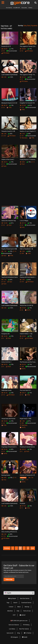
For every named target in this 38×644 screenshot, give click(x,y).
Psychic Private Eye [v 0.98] (9, 249)
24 (21, 225)
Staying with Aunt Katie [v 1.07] (28, 277)
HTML (9, 108)
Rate (29, 26)
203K (4, 478)
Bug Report (12, 599)
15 (33, 162)
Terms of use (27, 611)
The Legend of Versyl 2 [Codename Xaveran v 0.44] (28, 46)
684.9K (4, 49)
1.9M (22, 421)
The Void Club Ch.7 (25, 390)
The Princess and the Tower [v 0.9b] (28, 362)
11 (21, 508)
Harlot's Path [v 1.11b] (26, 334)
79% (11, 49)
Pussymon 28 (5, 334)
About (19, 607)
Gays (4, 256)
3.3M (22, 251)
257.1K (23, 223)
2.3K (4, 136)
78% (11, 162)
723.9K (4, 223)
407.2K (4, 393)
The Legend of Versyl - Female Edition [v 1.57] (28, 75)
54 (21, 51)
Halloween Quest (6, 390)
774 (3, 536)
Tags (8, 603)
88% (29, 134)
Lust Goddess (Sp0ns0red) (9, 75)
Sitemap (27, 607)
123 (3, 282)
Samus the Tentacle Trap (9, 221)
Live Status (12, 629)
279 (22, 282)
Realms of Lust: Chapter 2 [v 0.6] (28, 131)
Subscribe (9, 579)
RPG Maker (5, 53)
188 (22, 367)
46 (3, 423)
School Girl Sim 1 (6, 362)
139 (22, 108)
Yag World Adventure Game (10, 277)
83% (10, 134)
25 (21, 310)
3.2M (4, 134)
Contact (11, 607)
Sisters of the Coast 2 (8, 159)
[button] (19, 593)
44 (21, 338)
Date (25, 26)
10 (15, 478)
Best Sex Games (25, 599)
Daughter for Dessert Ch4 (27, 103)
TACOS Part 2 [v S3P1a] (26, 305)
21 (21, 79)
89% (10, 534)
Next (33, 548)
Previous (7, 548)
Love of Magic (24, 221)
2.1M (22, 134)
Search (15, 603)
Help (18, 611)
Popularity (34, 26)
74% (11, 105)
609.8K (23, 336)
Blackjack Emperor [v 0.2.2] (9, 103)
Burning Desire (6, 475)
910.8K (23, 105)
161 (22, 136)
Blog (19, 633)
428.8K (23, 49)
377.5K (23, 506)
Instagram (14, 637)
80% (29, 251)
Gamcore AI (10, 633)
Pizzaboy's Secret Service (27, 447)
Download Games (26, 603)
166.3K (4, 336)
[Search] (35, 3)
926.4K (4, 449)
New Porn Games (24, 629)
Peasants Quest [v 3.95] (8, 131)
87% (29, 421)
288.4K (23, 449)
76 (3, 451)
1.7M (4, 251)
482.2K (4, 105)
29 (3, 225)
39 (28, 548)
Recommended (12, 51)
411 (27, 480)
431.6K (23, 77)
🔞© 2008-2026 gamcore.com (19, 621)
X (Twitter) (28, 633)
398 (22, 253)
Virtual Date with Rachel (8, 419)
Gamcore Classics (14, 625)
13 (3, 164)
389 (22, 423)
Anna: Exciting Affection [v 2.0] (10, 532)
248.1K (4, 162)
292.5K (23, 364)
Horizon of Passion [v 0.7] (27, 475)
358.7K (4, 364)
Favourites (24, 8)
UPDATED (23, 478)
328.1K (23, 393)
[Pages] (3, 3)
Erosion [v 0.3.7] (6, 46)
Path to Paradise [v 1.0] (26, 249)
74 (15, 251)
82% (29, 280)
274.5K (23, 308)
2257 (14, 615)
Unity (22, 227)
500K (22, 162)
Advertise (10, 611)
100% (11, 77)
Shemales (24, 138)
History (30, 8)
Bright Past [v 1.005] (25, 419)
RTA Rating (26, 625)
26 (3, 108)
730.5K (4, 421)
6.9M (4, 77)
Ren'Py (28, 310)
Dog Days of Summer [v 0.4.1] (10, 447)
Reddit (25, 637)
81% (30, 77)
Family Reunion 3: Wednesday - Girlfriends (28, 159)
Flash (4, 166)
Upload (22, 615)
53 (3, 51)
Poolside (22, 503)
